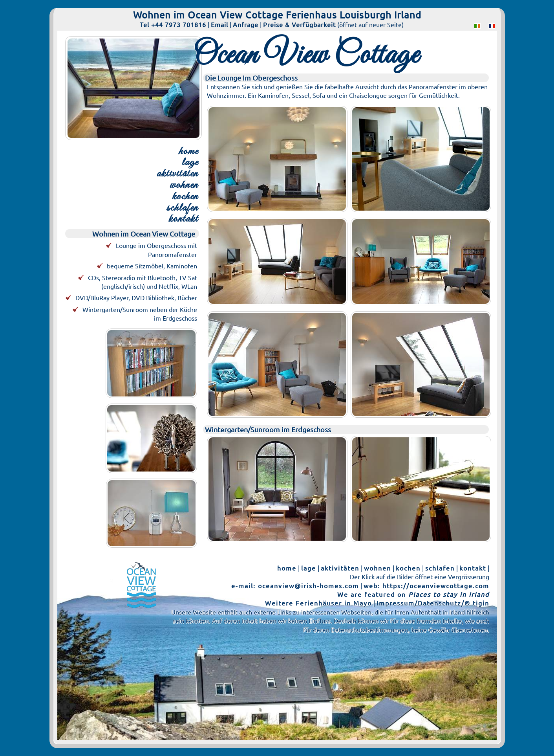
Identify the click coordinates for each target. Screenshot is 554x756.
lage (190, 163)
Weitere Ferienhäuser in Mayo (318, 603)
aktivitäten (177, 174)
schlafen (182, 208)
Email (219, 24)
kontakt (183, 219)
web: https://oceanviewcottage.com (426, 585)
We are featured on (413, 594)
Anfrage (246, 24)
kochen (185, 197)
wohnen (184, 186)
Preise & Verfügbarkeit (299, 24)
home (188, 152)
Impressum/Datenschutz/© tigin (433, 603)
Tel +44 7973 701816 (173, 24)
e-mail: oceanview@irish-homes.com (295, 585)
